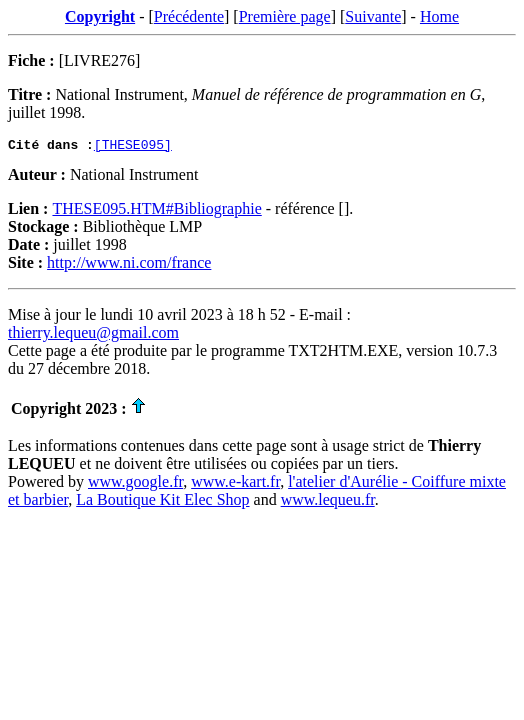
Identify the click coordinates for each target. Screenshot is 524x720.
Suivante (373, 16)
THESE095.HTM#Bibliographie (156, 211)
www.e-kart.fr (235, 484)
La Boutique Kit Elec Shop (162, 502)
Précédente (189, 16)
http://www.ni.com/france (129, 265)
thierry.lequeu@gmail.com (93, 335)
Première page (285, 16)
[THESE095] (133, 147)
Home (439, 16)
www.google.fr (135, 484)
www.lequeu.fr (328, 502)
